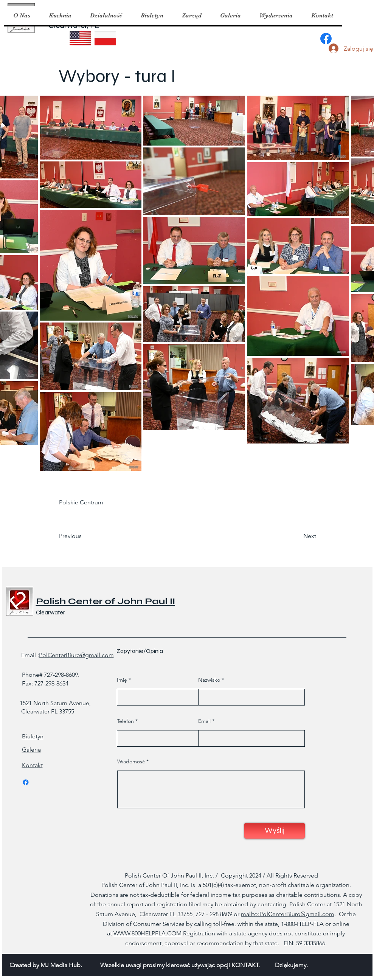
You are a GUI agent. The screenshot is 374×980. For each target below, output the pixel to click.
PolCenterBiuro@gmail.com (76, 655)
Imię (122, 680)
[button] (60, 16)
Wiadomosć (131, 761)
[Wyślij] (275, 831)
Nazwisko (209, 680)
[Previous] (84, 536)
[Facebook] (326, 39)
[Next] (297, 536)
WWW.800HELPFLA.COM (147, 933)
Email (204, 721)
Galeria (31, 750)
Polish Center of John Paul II (106, 601)
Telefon (125, 721)
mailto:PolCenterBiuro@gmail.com (288, 914)
